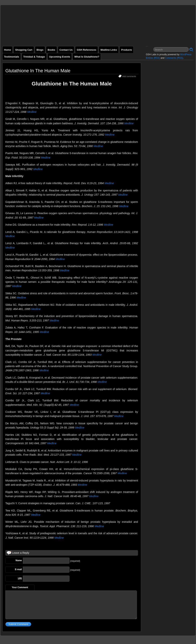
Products (127, 50)
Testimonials (12, 57)
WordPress (186, 54)
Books (51, 50)
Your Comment (20, 587)
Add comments (129, 76)
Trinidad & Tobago (34, 57)
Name (19, 560)
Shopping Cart (24, 50)
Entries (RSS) (153, 58)
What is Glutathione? (87, 57)
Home (7, 50)
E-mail (18, 569)
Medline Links (109, 50)
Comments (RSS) (174, 58)
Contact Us (66, 50)
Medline (32, 112)
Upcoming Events (60, 57)
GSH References (87, 50)
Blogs (40, 50)
